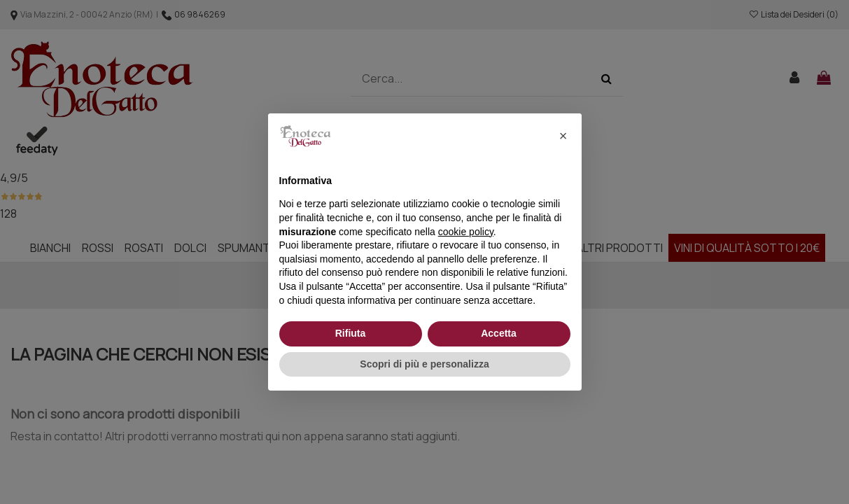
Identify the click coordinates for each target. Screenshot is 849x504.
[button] (563, 136)
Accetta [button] (499, 333)
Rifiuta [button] (351, 333)
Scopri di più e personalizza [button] (424, 364)
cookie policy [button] (466, 232)
